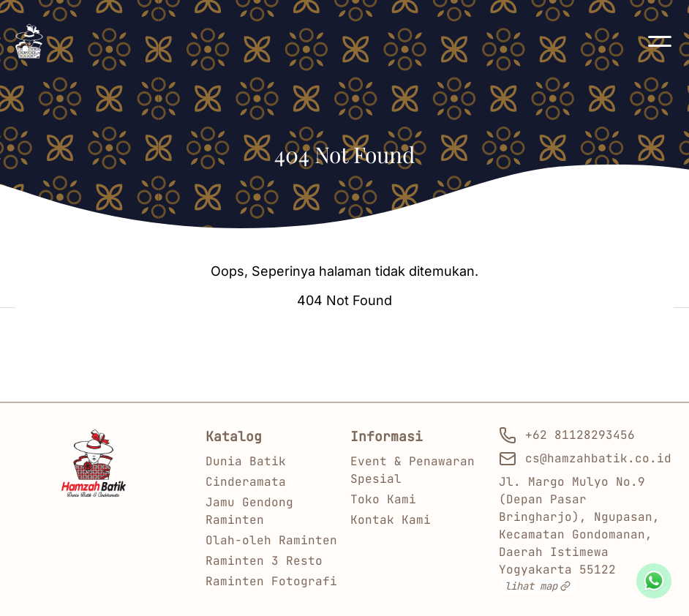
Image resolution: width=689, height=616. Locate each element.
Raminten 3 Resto (264, 561)
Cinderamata (246, 482)
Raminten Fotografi (271, 581)
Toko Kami (383, 499)
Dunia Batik (246, 461)
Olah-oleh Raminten (271, 540)
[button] (660, 41)
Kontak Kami (391, 520)
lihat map (538, 586)
